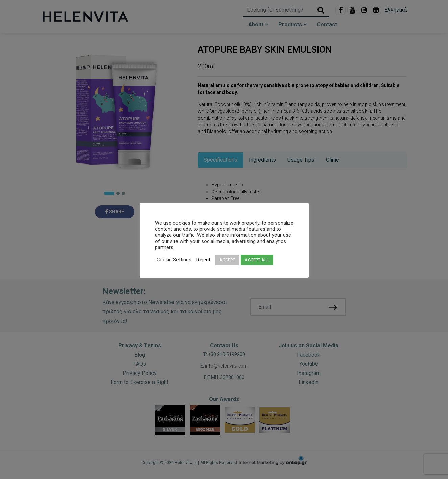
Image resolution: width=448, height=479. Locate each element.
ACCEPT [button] (227, 260)
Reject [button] (203, 260)
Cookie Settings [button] (174, 260)
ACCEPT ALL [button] (257, 260)
